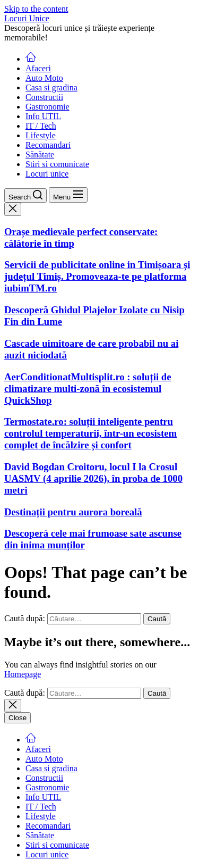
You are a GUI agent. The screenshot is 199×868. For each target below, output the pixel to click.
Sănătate (40, 155)
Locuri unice (47, 174)
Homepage (23, 674)
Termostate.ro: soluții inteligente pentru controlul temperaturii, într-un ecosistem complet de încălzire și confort (90, 433)
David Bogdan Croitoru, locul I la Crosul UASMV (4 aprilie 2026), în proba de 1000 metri (93, 478)
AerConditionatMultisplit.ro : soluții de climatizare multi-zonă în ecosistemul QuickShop (88, 389)
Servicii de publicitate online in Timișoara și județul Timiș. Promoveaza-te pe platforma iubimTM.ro (97, 276)
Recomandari (48, 145)
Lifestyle (41, 135)
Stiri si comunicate (57, 164)
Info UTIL (43, 116)
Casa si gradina (51, 87)
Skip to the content (36, 9)
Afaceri (38, 68)
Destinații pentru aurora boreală (73, 512)
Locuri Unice (27, 18)
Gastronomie (47, 107)
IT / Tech (41, 126)
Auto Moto (44, 78)
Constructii (44, 97)
